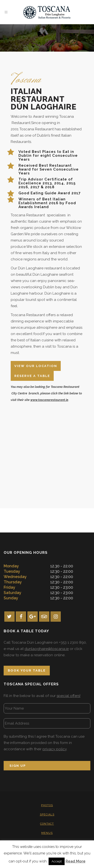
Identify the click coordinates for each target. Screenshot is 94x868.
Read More (76, 861)
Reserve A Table (32, 376)
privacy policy (55, 749)
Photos (47, 805)
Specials (47, 815)
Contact (47, 824)
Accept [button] (57, 861)
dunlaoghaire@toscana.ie (47, 649)
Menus (47, 833)
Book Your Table (27, 670)
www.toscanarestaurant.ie (49, 400)
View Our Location (36, 366)
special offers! (68, 696)
